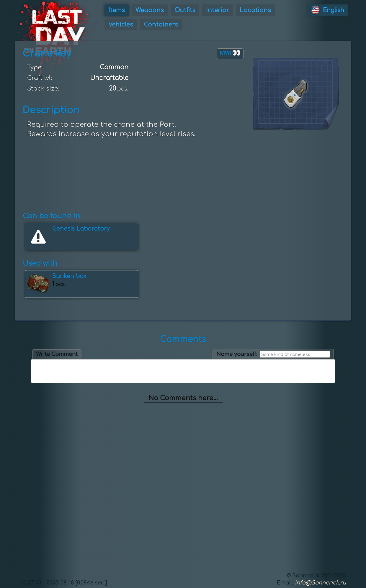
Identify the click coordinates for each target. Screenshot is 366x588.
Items (117, 10)
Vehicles (121, 25)
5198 (230, 53)
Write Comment (57, 354)
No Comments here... (183, 398)
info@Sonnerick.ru (320, 583)
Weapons (150, 10)
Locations (255, 10)
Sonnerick (306, 576)
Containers (161, 25)
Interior (218, 10)
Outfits (185, 10)
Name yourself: (237, 354)
